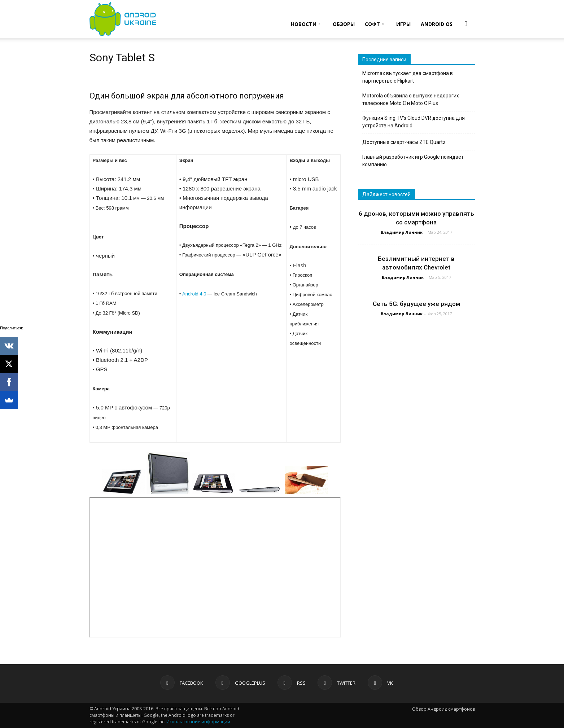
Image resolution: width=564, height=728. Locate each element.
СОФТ (374, 24)
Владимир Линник (402, 232)
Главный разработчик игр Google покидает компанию (413, 161)
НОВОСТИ (305, 24)
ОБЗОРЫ (344, 24)
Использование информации (198, 722)
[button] (466, 23)
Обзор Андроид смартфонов (443, 709)
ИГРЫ (403, 24)
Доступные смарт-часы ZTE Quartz (404, 142)
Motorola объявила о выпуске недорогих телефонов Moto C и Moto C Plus (411, 99)
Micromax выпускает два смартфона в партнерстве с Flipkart (408, 77)
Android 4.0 (194, 294)
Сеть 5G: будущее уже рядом (416, 304)
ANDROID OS (437, 24)
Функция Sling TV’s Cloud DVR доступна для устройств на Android (414, 122)
